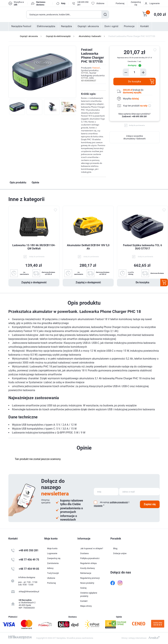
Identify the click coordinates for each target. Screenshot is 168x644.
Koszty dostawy (88, 568)
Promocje (129, 26)
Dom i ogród (111, 26)
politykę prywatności (119, 502)
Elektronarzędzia (46, 26)
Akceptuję (105, 502)
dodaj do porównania (137, 125)
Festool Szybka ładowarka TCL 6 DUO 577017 (142, 247)
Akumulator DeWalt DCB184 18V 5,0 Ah (88, 247)
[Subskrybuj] (106, 492)
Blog (115, 548)
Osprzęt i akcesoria (88, 26)
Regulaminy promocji (90, 578)
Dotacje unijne (120, 553)
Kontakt (145, 26)
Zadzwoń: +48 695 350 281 (134, 116)
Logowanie (155, 3)
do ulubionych (155, 50)
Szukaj (105, 14)
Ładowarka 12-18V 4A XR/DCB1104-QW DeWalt (34, 247)
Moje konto (52, 548)
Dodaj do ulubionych (55, 210)
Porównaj (120, 3)
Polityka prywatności (90, 558)
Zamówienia (53, 563)
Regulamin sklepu (89, 563)
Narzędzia (66, 26)
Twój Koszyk (53, 573)
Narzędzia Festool (21, 26)
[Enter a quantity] (135, 72)
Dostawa (84, 553)
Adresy (50, 568)
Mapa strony (86, 606)
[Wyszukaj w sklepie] (64, 14)
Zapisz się (150, 504)
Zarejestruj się (136, 3)
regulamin (98, 506)
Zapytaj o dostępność (34, 282)
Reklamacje (86, 573)
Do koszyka (135, 82)
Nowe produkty (87, 583)
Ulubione (51, 578)
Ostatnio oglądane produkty (89, 594)
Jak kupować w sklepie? (92, 548)
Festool (96, 68)
